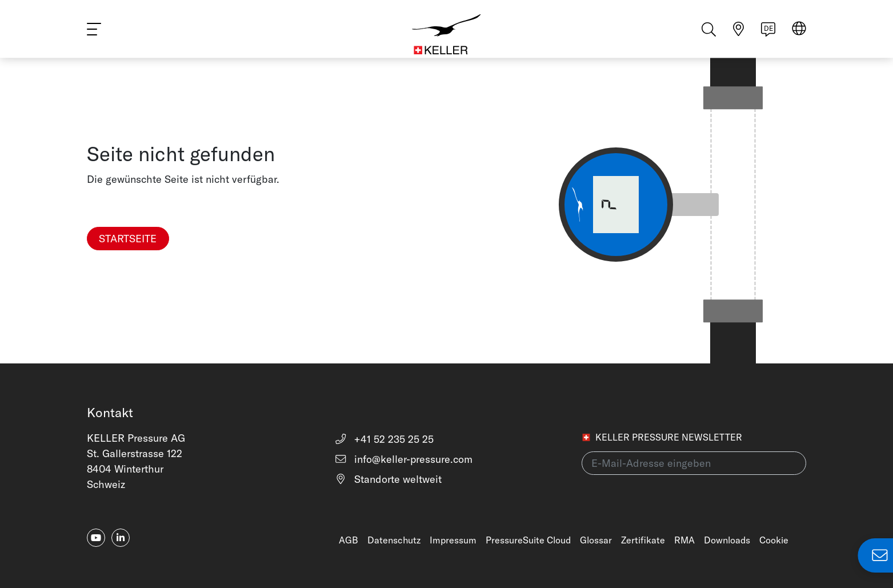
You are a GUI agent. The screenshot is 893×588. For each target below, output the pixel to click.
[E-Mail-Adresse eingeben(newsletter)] (694, 463)
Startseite (128, 239)
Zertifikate (643, 540)
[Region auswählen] (799, 35)
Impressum (453, 540)
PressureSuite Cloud (528, 540)
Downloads (727, 540)
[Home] (447, 34)
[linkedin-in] (121, 538)
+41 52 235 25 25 (384, 439)
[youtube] (96, 538)
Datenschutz (394, 540)
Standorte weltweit (388, 479)
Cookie (774, 540)
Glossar (596, 540)
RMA (684, 540)
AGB (349, 540)
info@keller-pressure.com (404, 459)
